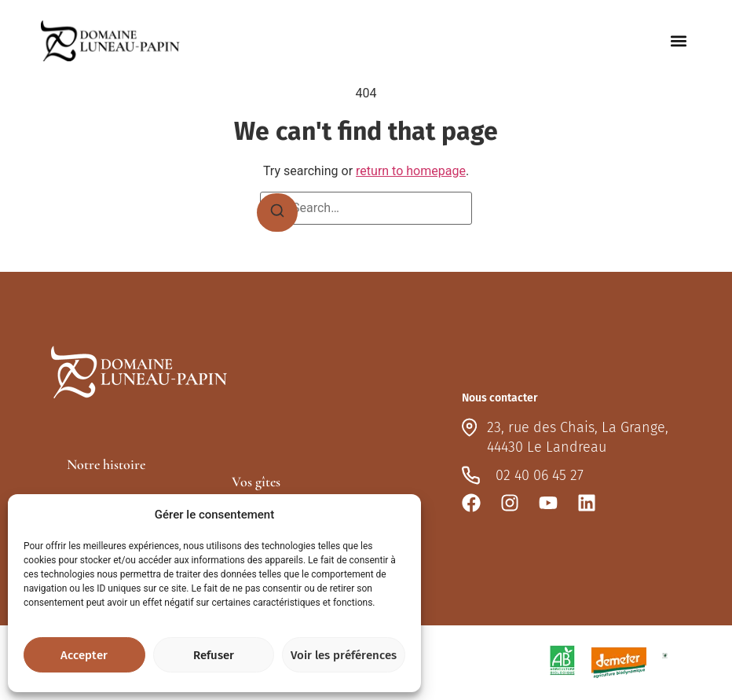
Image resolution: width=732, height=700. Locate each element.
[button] (678, 41)
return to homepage (411, 171)
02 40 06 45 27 (540, 475)
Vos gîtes (256, 482)
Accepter (84, 655)
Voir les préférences (344, 655)
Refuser (214, 655)
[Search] (277, 213)
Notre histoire (106, 464)
